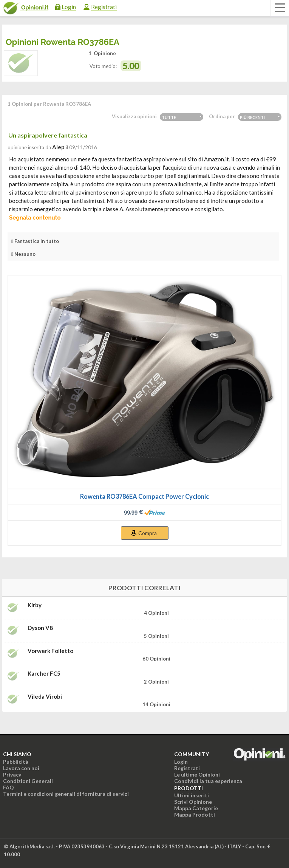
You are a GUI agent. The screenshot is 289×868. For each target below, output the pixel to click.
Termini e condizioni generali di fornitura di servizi (66, 794)
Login (69, 7)
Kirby (35, 605)
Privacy (12, 774)
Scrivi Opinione (193, 802)
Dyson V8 (40, 628)
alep (58, 147)
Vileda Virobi (45, 697)
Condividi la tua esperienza (208, 781)
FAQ (8, 787)
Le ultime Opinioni (197, 774)
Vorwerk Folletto (50, 651)
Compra (148, 533)
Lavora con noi (21, 768)
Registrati (104, 7)
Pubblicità (16, 762)
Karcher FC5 (44, 674)
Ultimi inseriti (192, 795)
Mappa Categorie (196, 808)
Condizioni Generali (28, 781)
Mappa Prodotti (195, 815)
